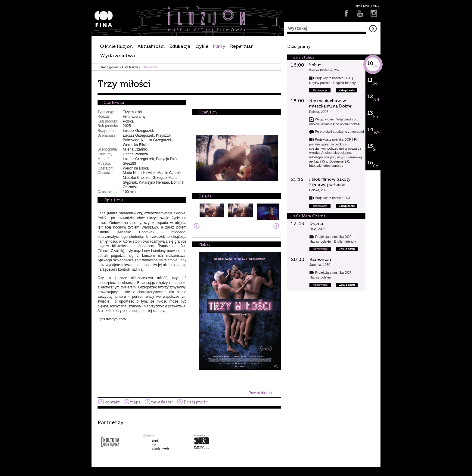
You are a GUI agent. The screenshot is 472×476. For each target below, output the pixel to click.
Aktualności (151, 46)
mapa (135, 402)
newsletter (162, 402)
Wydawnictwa (118, 56)
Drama (316, 224)
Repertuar (241, 46)
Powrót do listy (260, 393)
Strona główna (109, 67)
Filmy (219, 46)
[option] (236, 435)
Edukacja (180, 46)
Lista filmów (130, 67)
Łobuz (315, 65)
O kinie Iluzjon (116, 46)
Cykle (202, 46)
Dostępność (196, 402)
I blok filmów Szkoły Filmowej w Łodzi (330, 182)
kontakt (112, 402)
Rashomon (320, 259)
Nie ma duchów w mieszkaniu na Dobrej (331, 103)
